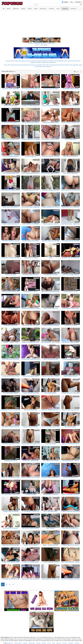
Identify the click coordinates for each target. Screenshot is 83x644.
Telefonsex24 (45, 61)
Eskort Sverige (68, 61)
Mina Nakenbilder (59, 61)
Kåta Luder (7, 65)
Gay (72, 2)
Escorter (33, 65)
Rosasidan (38, 62)
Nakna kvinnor (18, 65)
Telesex (29, 61)
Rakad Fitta (54, 65)
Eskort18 (47, 62)
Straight (66, 2)
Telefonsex (24, 61)
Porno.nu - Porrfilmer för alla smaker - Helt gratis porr (41, 43)
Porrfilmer (66, 65)
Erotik (44, 65)
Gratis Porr (48, 65)
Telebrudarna (18, 61)
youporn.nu (10, 643)
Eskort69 (12, 65)
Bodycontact (53, 62)
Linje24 (7, 61)
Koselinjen (39, 61)
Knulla (71, 65)
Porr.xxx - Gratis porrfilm (42, 45)
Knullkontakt (39, 65)
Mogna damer (42, 67)
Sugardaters (75, 65)
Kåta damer (49, 67)
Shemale (78, 2)
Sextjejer (33, 62)
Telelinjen (12, 61)
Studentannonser (27, 65)
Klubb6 (43, 62)
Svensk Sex (60, 65)
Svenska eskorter (76, 61)
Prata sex (34, 61)
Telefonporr (52, 61)
